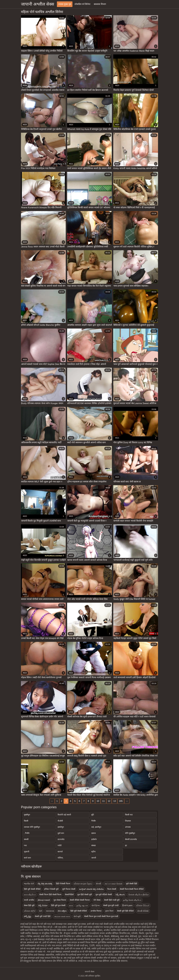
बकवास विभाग (100, 4)
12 (109, 801)
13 (115, 801)
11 (103, 801)
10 (98, 801)
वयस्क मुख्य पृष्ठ (65, 4)
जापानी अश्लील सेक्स (38, 4)
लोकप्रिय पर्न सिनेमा (83, 4)
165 (121, 801)
